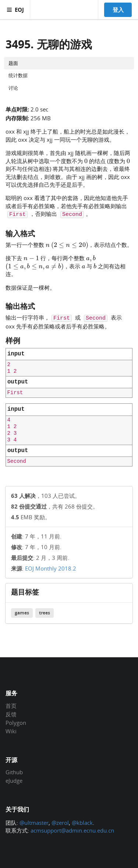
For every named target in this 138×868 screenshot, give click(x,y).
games (22, 613)
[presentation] (86, 161)
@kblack (82, 823)
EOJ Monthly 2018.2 (51, 568)
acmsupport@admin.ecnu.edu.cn (72, 830)
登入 (118, 10)
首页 (11, 706)
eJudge (14, 780)
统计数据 (18, 75)
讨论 (13, 88)
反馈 (11, 714)
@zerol (60, 823)
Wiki (11, 731)
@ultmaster (34, 823)
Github (14, 772)
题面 (13, 63)
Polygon (16, 723)
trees (45, 613)
